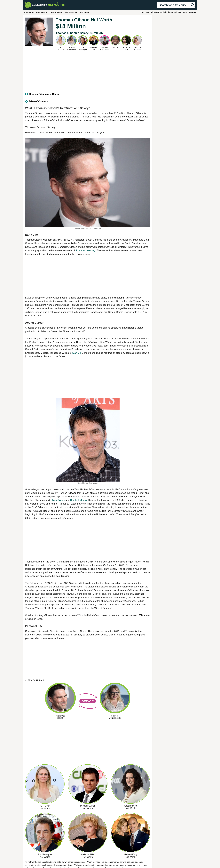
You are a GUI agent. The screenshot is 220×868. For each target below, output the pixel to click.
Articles (84, 12)
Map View (183, 12)
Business (42, 12)
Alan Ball (77, 353)
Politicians (71, 12)
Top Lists (145, 12)
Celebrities (56, 12)
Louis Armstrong (86, 250)
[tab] (88, 94)
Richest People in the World (164, 12)
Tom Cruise (58, 500)
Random (192, 12)
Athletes (29, 12)
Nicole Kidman (78, 500)
